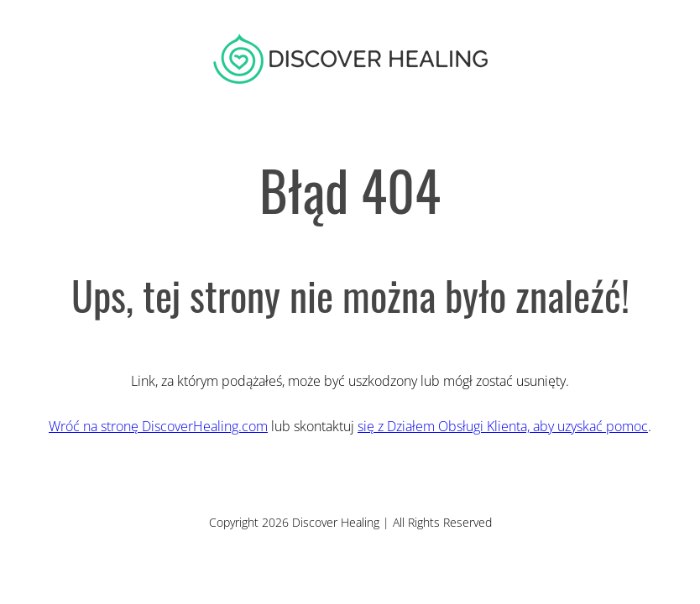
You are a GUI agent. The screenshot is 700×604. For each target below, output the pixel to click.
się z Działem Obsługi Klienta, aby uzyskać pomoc (503, 426)
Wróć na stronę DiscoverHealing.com (158, 426)
